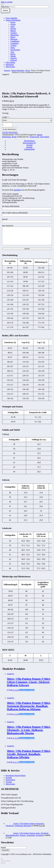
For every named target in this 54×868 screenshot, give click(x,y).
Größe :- (6, 117)
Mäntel (13, 56)
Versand (29, 145)
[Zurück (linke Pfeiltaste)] (2, 867)
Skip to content (7, 2)
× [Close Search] (2, 4)
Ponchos (14, 58)
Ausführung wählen (27, 694)
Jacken (13, 24)
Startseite (7, 71)
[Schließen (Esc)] (2, 864)
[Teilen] (4, 864)
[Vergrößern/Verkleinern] (9, 864)
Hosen (13, 22)
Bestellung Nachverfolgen (16, 779)
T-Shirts (13, 46)
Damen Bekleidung (13, 20)
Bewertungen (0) (29, 143)
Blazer (13, 37)
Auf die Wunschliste (10, 133)
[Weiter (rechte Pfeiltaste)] (4, 867)
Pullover (14, 60)
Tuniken (14, 33)
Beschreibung (29, 141)
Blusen (13, 31)
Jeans (13, 26)
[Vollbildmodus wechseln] (7, 864)
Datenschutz (10, 783)
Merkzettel (10, 65)
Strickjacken (15, 50)
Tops (12, 52)
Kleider (13, 29)
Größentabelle (29, 149)
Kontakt (29, 147)
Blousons (14, 39)
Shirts (13, 48)
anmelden (17, 190)
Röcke (13, 54)
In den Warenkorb (9, 129)
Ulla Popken (10, 62)
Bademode (14, 35)
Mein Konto (10, 67)
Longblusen (15, 41)
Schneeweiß (34, 137)
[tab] (29, 141)
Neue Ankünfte (11, 18)
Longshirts (14, 43)
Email (3, 851)
